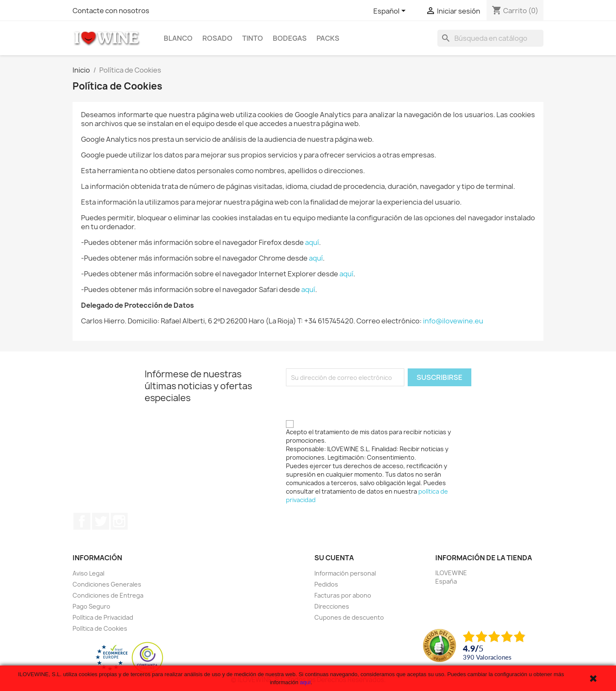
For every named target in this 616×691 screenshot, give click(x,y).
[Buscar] (490, 38)
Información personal (345, 573)
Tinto (253, 38)
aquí (312, 242)
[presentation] (350, 403)
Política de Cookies (100, 628)
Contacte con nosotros (111, 11)
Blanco (178, 38)
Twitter (101, 521)
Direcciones (332, 606)
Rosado (217, 38)
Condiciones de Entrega (108, 595)
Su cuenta (334, 558)
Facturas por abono (343, 595)
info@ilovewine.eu (453, 321)
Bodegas (290, 38)
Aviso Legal (88, 573)
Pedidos (326, 584)
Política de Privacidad (103, 617)
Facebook (82, 521)
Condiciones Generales (107, 584)
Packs (328, 38)
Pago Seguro (91, 606)
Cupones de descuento (349, 617)
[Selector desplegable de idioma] (391, 11)
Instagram (119, 521)
